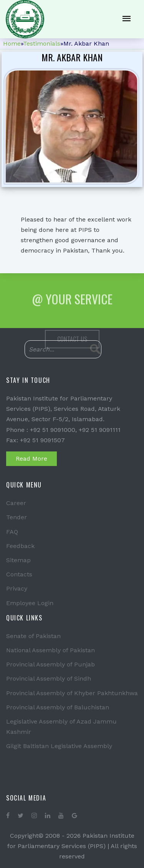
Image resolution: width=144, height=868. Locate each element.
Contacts (19, 574)
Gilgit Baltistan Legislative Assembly (59, 746)
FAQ (12, 532)
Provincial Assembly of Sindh (49, 678)
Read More (31, 459)
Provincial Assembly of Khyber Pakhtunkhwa (72, 693)
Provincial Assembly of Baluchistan (58, 707)
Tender (17, 517)
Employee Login (30, 603)
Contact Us (72, 345)
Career (16, 503)
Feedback (20, 546)
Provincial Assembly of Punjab (50, 664)
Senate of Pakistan (33, 636)
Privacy (17, 588)
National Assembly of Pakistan (50, 650)
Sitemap (18, 560)
